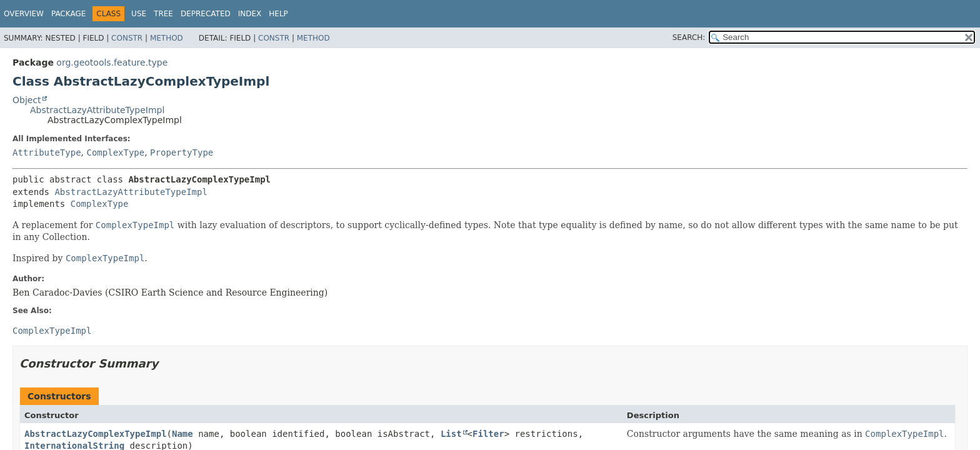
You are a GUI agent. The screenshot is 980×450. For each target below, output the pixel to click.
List (451, 434)
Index (250, 14)
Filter (488, 434)
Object (27, 100)
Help (278, 14)
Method (167, 38)
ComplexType (115, 152)
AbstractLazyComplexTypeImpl (96, 434)
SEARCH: (689, 37)
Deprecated (206, 14)
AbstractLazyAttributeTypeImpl (97, 110)
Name (182, 434)
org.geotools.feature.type (112, 62)
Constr (127, 38)
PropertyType (182, 152)
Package (68, 14)
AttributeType (47, 152)
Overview (24, 14)
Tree (163, 14)
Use (139, 14)
